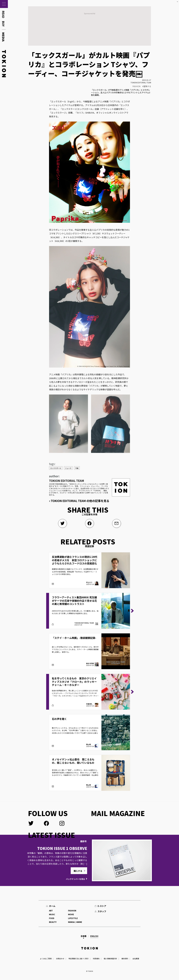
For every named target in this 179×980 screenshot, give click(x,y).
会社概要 (136, 959)
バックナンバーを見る (75, 879)
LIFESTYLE (73, 918)
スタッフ (102, 911)
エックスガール (56, 468)
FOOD (52, 918)
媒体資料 (125, 959)
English (94, 936)
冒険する (147, 86)
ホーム (52, 906)
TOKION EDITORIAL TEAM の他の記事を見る (80, 501)
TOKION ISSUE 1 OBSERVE (62, 848)
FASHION (136, 86)
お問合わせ (60, 959)
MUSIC (52, 914)
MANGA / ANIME (75, 922)
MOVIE (71, 914)
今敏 (77, 468)
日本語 (84, 936)
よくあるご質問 (46, 959)
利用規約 (96, 959)
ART (51, 911)
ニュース (68, 468)
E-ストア (102, 906)
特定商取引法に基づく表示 (79, 959)
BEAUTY (53, 922)
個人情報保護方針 (110, 959)
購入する (78, 871)
